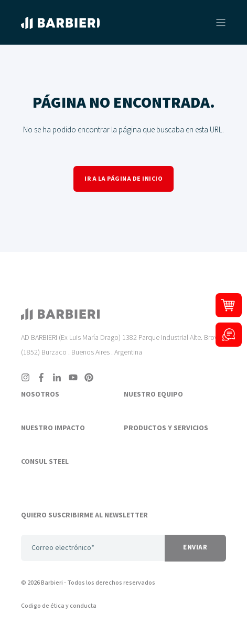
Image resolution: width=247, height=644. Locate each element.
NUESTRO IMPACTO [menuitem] (53, 429)
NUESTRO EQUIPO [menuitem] (153, 395)
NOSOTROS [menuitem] (40, 395)
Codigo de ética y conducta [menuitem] (59, 606)
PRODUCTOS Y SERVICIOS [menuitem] (166, 429)
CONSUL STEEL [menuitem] (45, 462)
